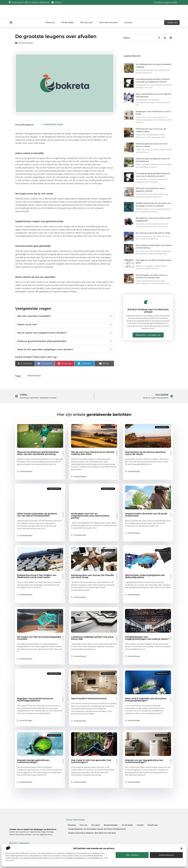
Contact (128, 22)
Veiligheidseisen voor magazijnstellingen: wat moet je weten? (147, 638)
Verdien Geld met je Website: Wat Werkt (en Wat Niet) (92, 833)
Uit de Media (67, 22)
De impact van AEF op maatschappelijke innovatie (39, 638)
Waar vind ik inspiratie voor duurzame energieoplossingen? (146, 700)
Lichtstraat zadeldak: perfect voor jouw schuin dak (92, 638)
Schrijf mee (152, 825)
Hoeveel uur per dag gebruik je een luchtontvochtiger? (144, 761)
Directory (50, 22)
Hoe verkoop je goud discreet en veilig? (153, 233)
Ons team (96, 825)
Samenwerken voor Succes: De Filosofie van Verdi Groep (92, 576)
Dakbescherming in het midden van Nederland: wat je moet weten (37, 576)
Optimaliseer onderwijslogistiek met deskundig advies (145, 576)
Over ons (83, 825)
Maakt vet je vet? (65, 325)
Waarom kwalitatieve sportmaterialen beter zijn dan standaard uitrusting (38, 453)
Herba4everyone (50, 230)
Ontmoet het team (108, 22)
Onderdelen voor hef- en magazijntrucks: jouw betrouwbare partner (90, 516)
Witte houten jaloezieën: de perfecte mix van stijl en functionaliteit (37, 515)
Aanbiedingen (26, 43)
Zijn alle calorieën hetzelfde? (65, 316)
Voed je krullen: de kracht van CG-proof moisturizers (146, 515)
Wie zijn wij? (86, 22)
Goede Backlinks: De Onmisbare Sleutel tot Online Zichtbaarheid (97, 829)
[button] (181, 848)
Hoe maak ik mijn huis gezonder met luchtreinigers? (91, 761)
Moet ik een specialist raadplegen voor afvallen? (65, 350)
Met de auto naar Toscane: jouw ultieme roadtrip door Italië (93, 453)
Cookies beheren (166, 855)
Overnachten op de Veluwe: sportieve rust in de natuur (145, 453)
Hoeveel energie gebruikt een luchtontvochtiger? (33, 761)
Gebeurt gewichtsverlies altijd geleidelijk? (65, 341)
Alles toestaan (132, 855)
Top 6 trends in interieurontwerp (89, 698)
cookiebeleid (93, 858)
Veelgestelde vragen (53, 124)
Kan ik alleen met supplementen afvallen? (65, 333)
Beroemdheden (111, 825)
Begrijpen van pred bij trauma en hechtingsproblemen (35, 700)
